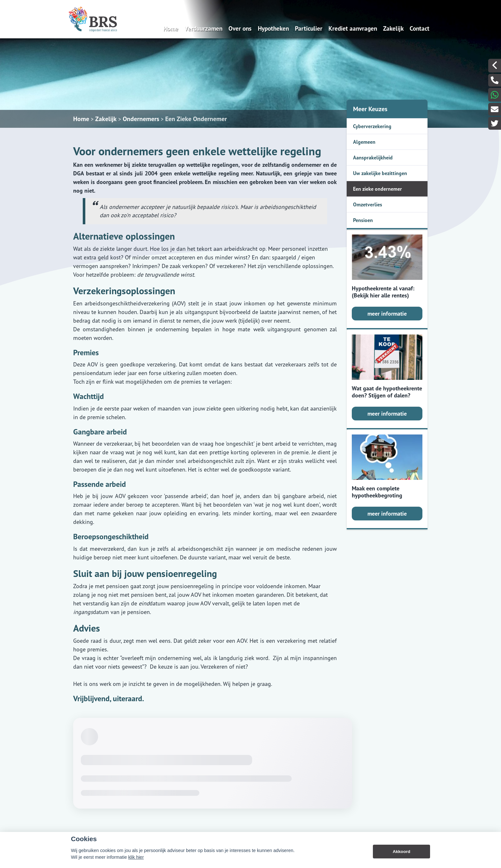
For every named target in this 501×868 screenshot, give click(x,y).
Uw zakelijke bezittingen (380, 173)
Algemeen (364, 142)
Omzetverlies (368, 204)
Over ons (240, 28)
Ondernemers (141, 119)
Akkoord (401, 852)
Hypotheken (273, 28)
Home (171, 28)
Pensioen (363, 220)
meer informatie (387, 314)
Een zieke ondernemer (378, 189)
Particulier (309, 28)
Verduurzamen (203, 28)
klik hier (136, 857)
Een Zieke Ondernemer (196, 119)
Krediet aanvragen (353, 28)
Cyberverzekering (372, 126)
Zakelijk (393, 28)
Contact (420, 28)
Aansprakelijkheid (373, 157)
